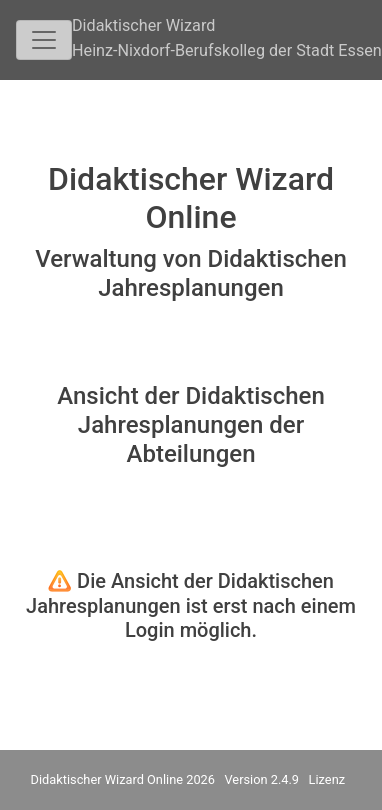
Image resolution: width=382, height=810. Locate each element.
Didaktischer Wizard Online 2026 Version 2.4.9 (165, 779)
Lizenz (327, 779)
